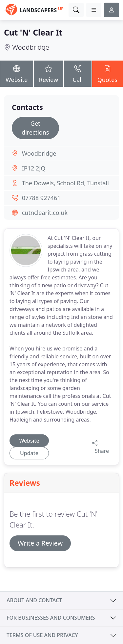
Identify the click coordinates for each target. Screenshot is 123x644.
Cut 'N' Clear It (33, 32)
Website (17, 73)
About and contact (34, 600)
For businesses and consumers (51, 618)
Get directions (35, 128)
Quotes (107, 73)
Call (78, 73)
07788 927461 (41, 198)
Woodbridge (31, 47)
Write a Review (40, 543)
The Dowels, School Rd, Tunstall (65, 183)
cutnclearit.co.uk (45, 213)
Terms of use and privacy (42, 635)
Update (29, 453)
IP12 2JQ (34, 168)
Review (49, 73)
